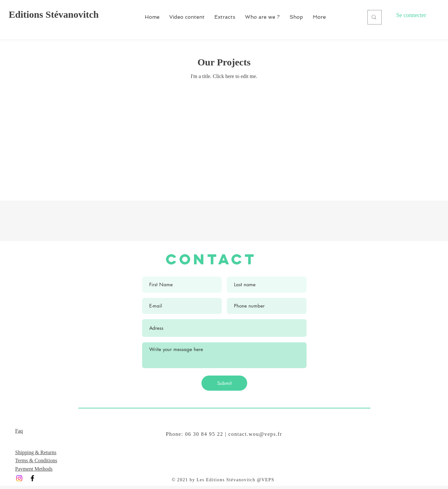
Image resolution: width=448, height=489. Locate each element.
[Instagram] (19, 478)
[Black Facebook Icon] (32, 478)
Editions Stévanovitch (54, 14)
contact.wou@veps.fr (255, 434)
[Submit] (224, 383)
